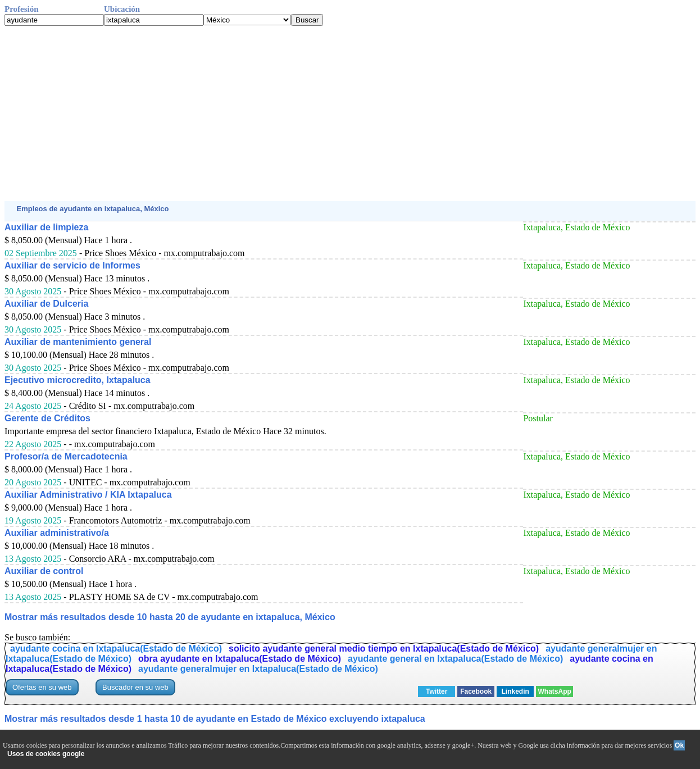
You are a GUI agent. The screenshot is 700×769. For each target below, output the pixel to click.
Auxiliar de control (44, 571)
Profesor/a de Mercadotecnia (66, 456)
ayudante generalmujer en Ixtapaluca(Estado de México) (258, 669)
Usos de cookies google (46, 754)
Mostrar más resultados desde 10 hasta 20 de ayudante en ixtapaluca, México (170, 617)
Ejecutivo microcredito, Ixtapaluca (78, 380)
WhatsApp (555, 691)
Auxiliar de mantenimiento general (78, 342)
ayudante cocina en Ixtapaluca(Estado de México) (116, 649)
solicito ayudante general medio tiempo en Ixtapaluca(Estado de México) (384, 649)
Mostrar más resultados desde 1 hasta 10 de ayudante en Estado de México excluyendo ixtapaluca (215, 719)
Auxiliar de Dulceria (46, 304)
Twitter (437, 691)
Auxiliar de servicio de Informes (72, 265)
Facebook (476, 691)
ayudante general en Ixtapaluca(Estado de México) (455, 659)
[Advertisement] (342, 113)
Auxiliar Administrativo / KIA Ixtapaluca (88, 495)
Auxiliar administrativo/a (57, 533)
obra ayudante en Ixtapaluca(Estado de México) (240, 659)
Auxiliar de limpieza (46, 227)
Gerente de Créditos (47, 418)
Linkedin (515, 691)
